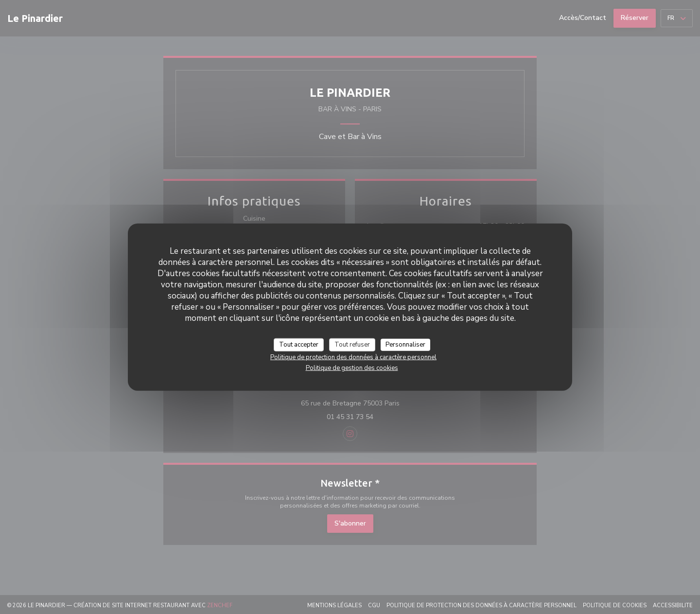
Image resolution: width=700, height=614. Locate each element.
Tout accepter (299, 344)
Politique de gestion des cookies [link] (352, 368)
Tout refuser (352, 344)
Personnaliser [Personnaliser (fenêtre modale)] (405, 344)
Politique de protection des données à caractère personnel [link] (353, 357)
